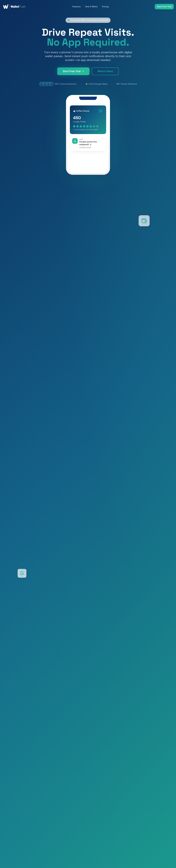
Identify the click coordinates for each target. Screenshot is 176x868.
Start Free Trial (164, 7)
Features (77, 7)
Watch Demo (105, 71)
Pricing (105, 7)
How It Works (91, 7)
